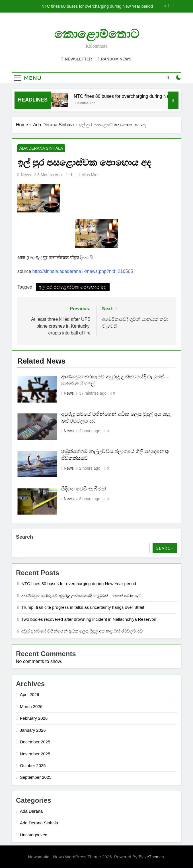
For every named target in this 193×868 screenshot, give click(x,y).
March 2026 (31, 707)
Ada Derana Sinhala (41, 149)
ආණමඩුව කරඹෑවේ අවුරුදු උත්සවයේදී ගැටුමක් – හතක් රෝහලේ (81, 596)
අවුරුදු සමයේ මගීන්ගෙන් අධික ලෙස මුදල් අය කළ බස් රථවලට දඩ (83, 631)
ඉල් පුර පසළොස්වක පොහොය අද (73, 287)
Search (24, 538)
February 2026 (34, 719)
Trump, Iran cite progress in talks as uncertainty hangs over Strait (83, 608)
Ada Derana (31, 811)
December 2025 (35, 742)
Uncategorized (34, 835)
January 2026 (33, 730)
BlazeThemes (151, 857)
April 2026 (29, 695)
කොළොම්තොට (97, 34)
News (26, 175)
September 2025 (36, 778)
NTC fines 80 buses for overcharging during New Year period (97, 6)
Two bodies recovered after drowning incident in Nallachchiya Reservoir (89, 619)
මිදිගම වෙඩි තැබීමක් (84, 489)
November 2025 (35, 754)
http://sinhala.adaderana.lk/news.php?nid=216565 (83, 272)
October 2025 (33, 766)
